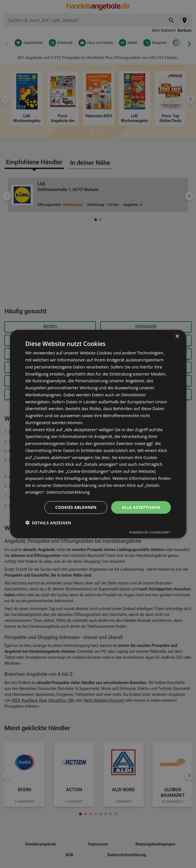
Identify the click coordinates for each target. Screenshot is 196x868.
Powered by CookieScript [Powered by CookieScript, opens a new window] (150, 532)
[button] (48, 522)
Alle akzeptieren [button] (141, 507)
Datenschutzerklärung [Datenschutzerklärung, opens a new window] (68, 492)
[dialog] (98, 434)
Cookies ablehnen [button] (76, 507)
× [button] (177, 337)
